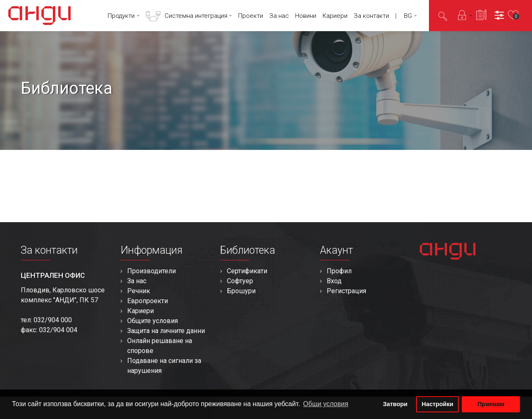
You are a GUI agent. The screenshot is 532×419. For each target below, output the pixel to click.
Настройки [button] (438, 404)
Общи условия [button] (326, 404)
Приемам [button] (491, 404)
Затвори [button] (395, 404)
